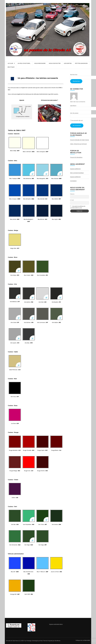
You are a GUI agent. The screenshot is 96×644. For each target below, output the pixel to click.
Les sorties (68, 63)
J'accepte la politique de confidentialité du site (78, 207)
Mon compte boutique (77, 173)
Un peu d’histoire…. (24, 63)
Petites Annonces (81, 63)
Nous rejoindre (40, 63)
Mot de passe (74, 113)
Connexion (73, 181)
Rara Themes (44, 641)
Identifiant (73, 106)
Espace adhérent (75, 169)
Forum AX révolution (76, 157)
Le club (10, 63)
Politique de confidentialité (83, 640)
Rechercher (74, 75)
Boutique (11, 67)
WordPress (58, 641)
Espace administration (56, 624)
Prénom (72, 194)
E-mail (72, 200)
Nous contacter (55, 63)
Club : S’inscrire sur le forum (78, 144)
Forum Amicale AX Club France (80, 140)
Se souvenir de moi (76, 121)
